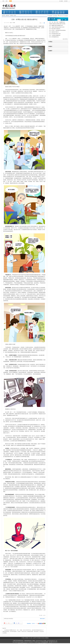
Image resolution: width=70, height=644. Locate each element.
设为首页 (66, 1)
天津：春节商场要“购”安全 (54, 37)
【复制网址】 (29, 624)
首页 (4, 15)
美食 (61, 11)
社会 (62, 20)
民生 (59, 20)
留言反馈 (43, 638)
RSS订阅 (60, 16)
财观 (20, 13)
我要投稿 (47, 638)
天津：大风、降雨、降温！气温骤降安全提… (57, 22)
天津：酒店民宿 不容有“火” (54, 32)
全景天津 (7, 15)
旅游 (56, 13)
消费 (56, 11)
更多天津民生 (65, 39)
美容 (47, 13)
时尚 (37, 13)
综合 (15, 11)
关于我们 (23, 638)
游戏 (45, 11)
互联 (39, 11)
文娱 (15, 13)
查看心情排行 (42, 619)
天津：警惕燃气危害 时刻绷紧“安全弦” (56, 25)
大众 (12, 11)
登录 (3, 1)
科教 (12, 13)
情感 (39, 13)
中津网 (11, 630)
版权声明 (35, 638)
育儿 (42, 13)
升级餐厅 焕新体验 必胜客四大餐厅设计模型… (58, 24)
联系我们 (27, 638)
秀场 (45, 13)
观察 (4, 13)
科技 (37, 11)
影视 (26, 11)
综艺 (31, 11)
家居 (58, 11)
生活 (7, 11)
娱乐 (20, 11)
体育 (9, 13)
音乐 (28, 11)
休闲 (53, 11)
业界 (42, 11)
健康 (58, 13)
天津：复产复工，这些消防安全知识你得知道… (58, 30)
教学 (64, 13)
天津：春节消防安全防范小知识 (55, 34)
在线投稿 (66, 16)
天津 (4, 11)
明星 (23, 11)
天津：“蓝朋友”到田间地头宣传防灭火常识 (57, 27)
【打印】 (33, 624)
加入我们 (31, 638)
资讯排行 (55, 16)
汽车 (53, 13)
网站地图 (39, 638)
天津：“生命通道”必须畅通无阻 (55, 35)
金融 (26, 13)
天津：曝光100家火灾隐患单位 (55, 29)
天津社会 (12, 15)
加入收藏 (61, 1)
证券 (28, 13)
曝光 (64, 11)
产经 (31, 13)
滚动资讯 (50, 16)
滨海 (9, 11)
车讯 (7, 13)
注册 (6, 1)
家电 (47, 11)
